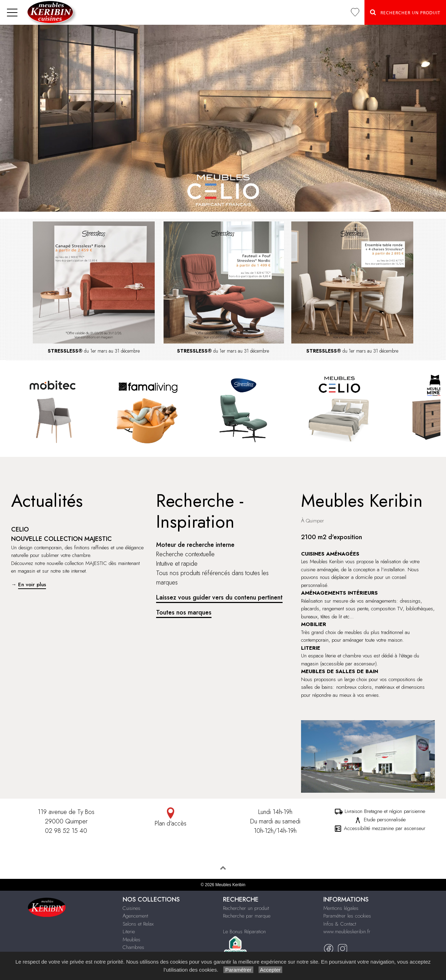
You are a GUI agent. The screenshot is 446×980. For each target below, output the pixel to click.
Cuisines (132, 908)
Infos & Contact (340, 924)
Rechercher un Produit (405, 12)
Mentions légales (341, 908)
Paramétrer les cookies (347, 916)
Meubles (132, 940)
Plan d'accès (171, 818)
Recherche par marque (247, 916)
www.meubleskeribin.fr (347, 932)
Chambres (133, 947)
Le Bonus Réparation (244, 932)
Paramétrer (238, 970)
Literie (129, 932)
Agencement (135, 916)
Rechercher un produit (246, 908)
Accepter (271, 970)
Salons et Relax (138, 924)
